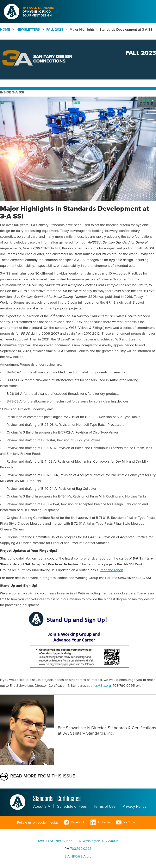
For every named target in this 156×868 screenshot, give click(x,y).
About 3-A (42, 806)
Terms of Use (105, 806)
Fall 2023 (55, 29)
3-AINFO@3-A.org (78, 856)
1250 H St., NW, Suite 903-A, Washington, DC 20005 (78, 841)
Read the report (112, 570)
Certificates (69, 799)
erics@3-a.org (101, 686)
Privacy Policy (134, 806)
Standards (43, 799)
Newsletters (28, 29)
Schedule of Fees (72, 806)
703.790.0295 (81, 849)
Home (5, 29)
